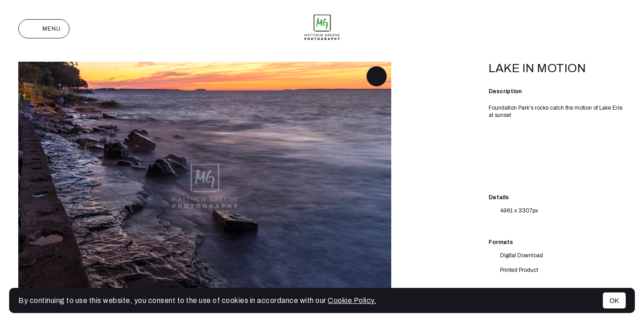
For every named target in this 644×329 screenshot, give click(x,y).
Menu (44, 29)
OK (614, 300)
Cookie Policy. (352, 300)
